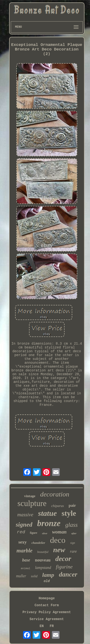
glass (71, 525)
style (69, 513)
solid (34, 576)
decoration (55, 494)
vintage (30, 496)
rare (74, 551)
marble (24, 551)
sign (73, 543)
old (47, 581)
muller (21, 576)
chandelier (38, 543)
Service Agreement (47, 619)
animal (26, 568)
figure (34, 533)
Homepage (47, 598)
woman (59, 532)
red (21, 532)
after (74, 533)
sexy (22, 542)
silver (45, 533)
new (59, 550)
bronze (49, 523)
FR (52, 626)
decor (63, 559)
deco (58, 540)
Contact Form (47, 605)
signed (24, 525)
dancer (68, 574)
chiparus (58, 506)
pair (72, 505)
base (26, 560)
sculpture (32, 503)
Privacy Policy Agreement (47, 612)
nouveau (43, 560)
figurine (64, 567)
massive (25, 515)
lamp (48, 575)
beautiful (43, 552)
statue (48, 513)
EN (42, 626)
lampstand (43, 568)
